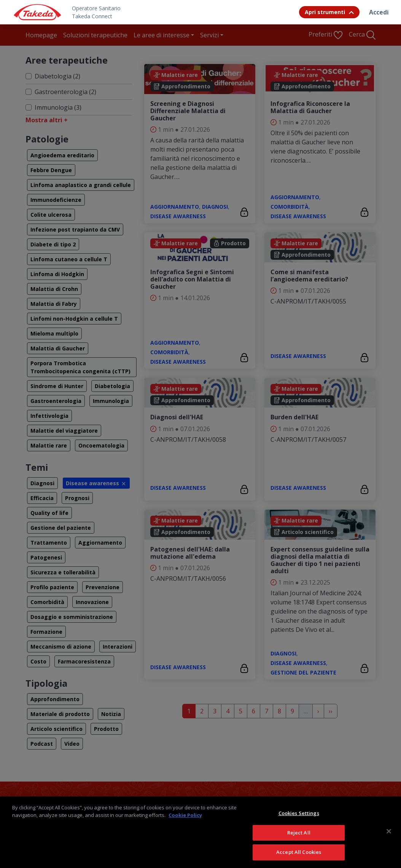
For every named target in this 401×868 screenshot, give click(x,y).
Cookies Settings (299, 824)
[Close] (389, 842)
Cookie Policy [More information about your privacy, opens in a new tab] (185, 825)
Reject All (299, 843)
